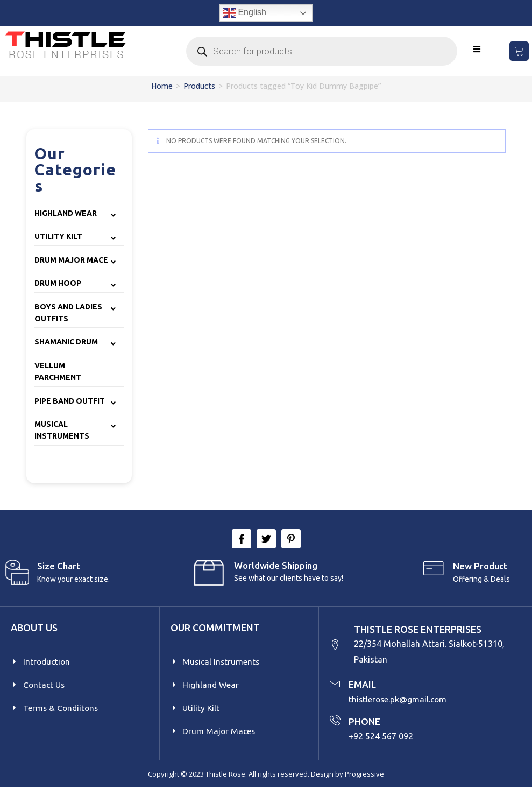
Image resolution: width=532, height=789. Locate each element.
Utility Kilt (58, 236)
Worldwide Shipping (276, 565)
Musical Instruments (62, 430)
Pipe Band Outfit (70, 401)
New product (480, 566)
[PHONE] (335, 721)
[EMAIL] (335, 684)
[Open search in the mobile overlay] (322, 51)
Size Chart (59, 566)
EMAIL (363, 685)
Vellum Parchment (58, 371)
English (244, 13)
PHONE (365, 722)
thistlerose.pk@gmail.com (399, 700)
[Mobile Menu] (477, 50)
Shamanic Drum (66, 342)
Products (199, 86)
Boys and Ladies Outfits (68, 313)
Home (162, 86)
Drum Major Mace (71, 260)
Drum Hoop (58, 283)
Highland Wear (66, 213)
